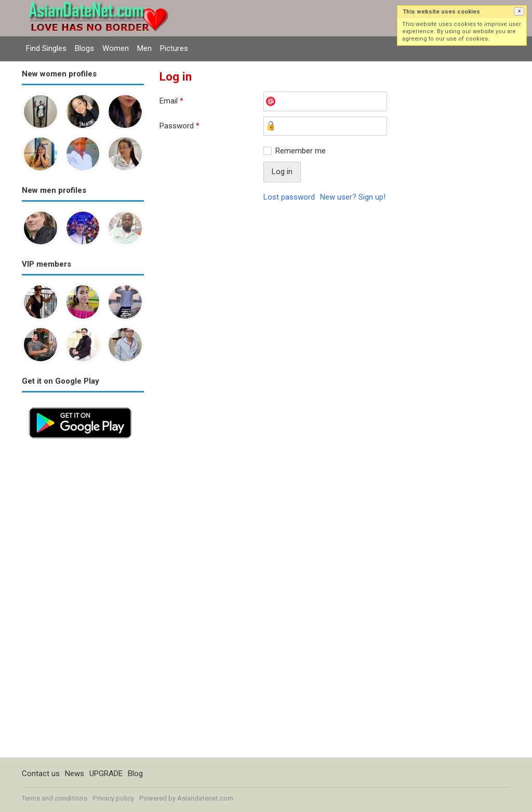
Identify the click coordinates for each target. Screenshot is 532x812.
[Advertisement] (83, 601)
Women (116, 48)
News (75, 774)
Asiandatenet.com (205, 798)
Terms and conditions (55, 798)
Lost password (289, 197)
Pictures (174, 48)
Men (144, 48)
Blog (135, 774)
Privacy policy (113, 798)
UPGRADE (106, 774)
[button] (519, 11)
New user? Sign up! (353, 197)
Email (171, 101)
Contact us (41, 774)
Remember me (301, 151)
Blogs (84, 48)
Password (179, 126)
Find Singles (46, 48)
